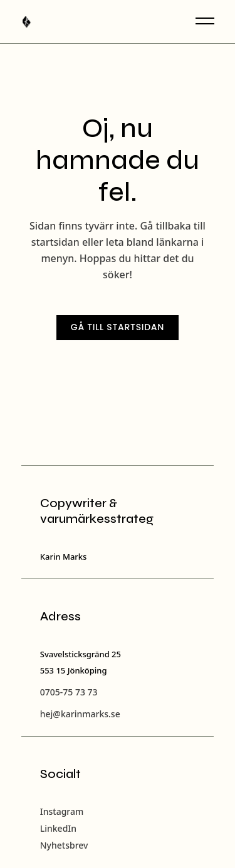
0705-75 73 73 (69, 692)
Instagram (62, 811)
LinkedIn (58, 828)
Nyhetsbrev (64, 845)
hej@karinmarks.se (80, 714)
